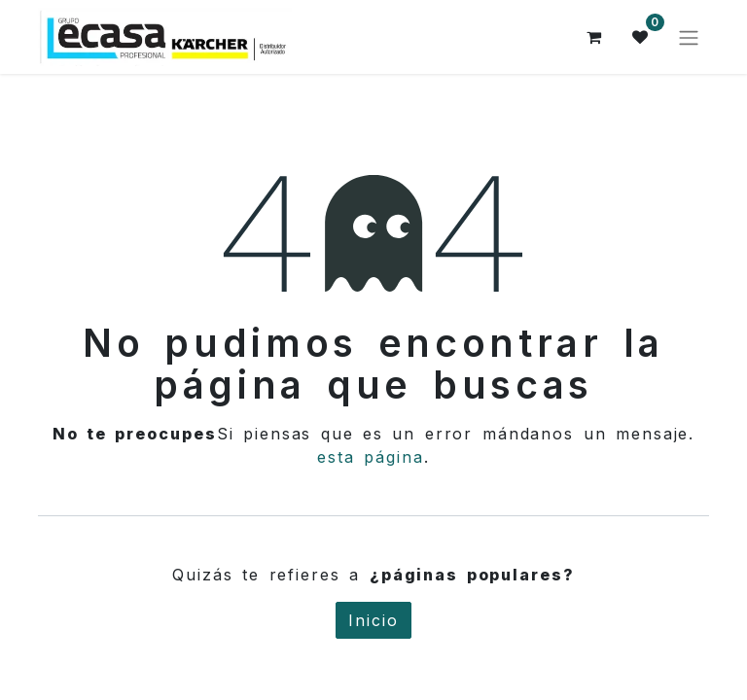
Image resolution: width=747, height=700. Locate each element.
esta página (371, 457)
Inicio (373, 620)
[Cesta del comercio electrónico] (594, 37)
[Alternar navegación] (689, 37)
